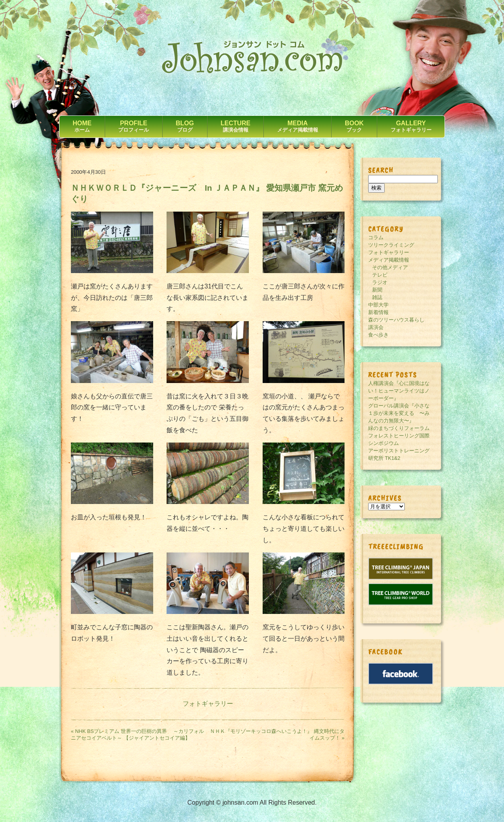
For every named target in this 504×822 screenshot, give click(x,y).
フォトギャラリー (208, 704)
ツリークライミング (391, 245)
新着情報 (378, 312)
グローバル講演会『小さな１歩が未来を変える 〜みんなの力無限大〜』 (399, 413)
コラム (376, 237)
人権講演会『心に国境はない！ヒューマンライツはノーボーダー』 (399, 391)
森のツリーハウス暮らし (396, 320)
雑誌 (377, 297)
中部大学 (378, 305)
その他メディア (390, 267)
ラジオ (380, 282)
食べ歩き (378, 335)
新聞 (377, 290)
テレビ (380, 275)
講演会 (376, 327)
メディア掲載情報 (389, 260)
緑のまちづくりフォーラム (399, 428)
